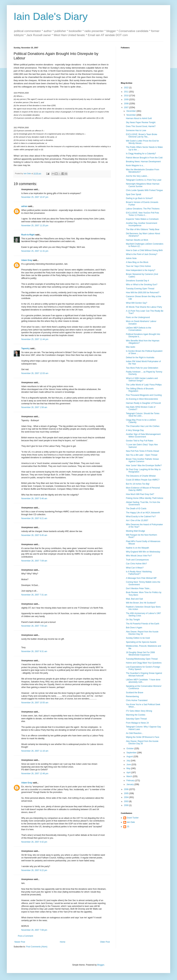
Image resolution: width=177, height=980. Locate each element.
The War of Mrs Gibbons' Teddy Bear (143, 229)
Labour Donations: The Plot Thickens (143, 209)
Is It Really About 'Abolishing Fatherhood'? (139, 573)
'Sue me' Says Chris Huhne (138, 266)
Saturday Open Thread (136, 719)
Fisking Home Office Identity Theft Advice (145, 498)
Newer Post (20, 942)
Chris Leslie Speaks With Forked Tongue (144, 190)
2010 (127, 96)
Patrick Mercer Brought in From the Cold (144, 158)
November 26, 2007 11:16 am (35, 751)
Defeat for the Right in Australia (140, 358)
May (129, 768)
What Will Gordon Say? (137, 303)
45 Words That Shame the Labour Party (144, 307)
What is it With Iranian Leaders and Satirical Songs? (142, 379)
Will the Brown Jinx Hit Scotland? (141, 603)
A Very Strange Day (135, 430)
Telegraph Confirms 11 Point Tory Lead (144, 180)
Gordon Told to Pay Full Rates (140, 441)
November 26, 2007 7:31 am (34, 595)
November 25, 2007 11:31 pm (35, 251)
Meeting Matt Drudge (135, 531)
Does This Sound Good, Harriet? (141, 126)
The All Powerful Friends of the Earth (143, 624)
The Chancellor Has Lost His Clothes (143, 426)
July (129, 761)
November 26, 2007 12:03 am (35, 373)
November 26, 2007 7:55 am (34, 626)
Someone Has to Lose (136, 130)
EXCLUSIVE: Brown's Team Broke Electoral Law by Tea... (142, 136)
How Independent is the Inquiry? (141, 270)
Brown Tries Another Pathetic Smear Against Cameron (142, 460)
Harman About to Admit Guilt (139, 118)
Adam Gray (27, 260)
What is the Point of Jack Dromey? (142, 254)
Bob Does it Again (134, 628)
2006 (127, 789)
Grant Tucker (133, 818)
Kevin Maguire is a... (135, 165)
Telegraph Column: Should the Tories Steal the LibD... (143, 415)
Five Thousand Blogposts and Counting (144, 395)
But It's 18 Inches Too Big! (138, 484)
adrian (24, 206)
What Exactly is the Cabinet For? (141, 517)
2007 (127, 107)
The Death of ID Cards (136, 509)
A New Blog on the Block (137, 262)
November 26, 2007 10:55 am (35, 703)
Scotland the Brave (135, 693)
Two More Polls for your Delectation (142, 368)
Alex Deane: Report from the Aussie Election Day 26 (142, 742)
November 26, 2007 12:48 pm (35, 774)
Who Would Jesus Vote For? (139, 556)
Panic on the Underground (138, 317)
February (131, 780)
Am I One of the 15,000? (137, 520)
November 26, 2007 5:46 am (34, 499)
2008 (127, 104)
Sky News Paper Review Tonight (141, 122)
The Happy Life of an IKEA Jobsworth (143, 513)
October (130, 749)
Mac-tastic (131, 347)
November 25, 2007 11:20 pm (35, 226)
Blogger (101, 965)
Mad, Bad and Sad (134, 599)
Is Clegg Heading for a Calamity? (141, 154)
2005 (127, 793)
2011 (127, 92)
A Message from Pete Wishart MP (141, 578)
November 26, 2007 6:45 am (34, 535)
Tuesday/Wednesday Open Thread (142, 659)
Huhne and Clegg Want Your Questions (144, 663)
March (130, 776)
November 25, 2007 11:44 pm (35, 339)
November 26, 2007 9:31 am (34, 651)
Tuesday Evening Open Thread (140, 289)
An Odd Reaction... (135, 733)
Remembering (132, 696)
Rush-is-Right (28, 235)
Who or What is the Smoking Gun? (142, 285)
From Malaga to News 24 (137, 723)
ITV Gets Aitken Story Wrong (139, 711)
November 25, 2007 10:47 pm (35, 197)
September (132, 753)
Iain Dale (131, 822)
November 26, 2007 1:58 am (34, 407)
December (131, 111)
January (130, 784)
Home (63, 942)
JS (128, 827)
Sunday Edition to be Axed (138, 638)
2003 (127, 801)
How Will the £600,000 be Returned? (143, 293)
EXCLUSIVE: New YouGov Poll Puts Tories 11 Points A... (142, 214)
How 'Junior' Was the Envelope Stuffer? (144, 466)
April (129, 773)
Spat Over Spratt (134, 194)
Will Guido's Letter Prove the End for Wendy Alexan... (142, 142)
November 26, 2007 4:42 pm (34, 842)
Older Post (105, 942)
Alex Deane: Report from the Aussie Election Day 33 (142, 633)
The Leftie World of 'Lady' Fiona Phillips (144, 385)
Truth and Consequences (137, 560)
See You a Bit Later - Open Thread (142, 455)
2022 (127, 88)
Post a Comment (25, 936)
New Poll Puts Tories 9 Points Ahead (142, 451)
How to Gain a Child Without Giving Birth (144, 250)
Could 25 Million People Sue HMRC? (143, 480)
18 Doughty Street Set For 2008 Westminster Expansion (140, 654)
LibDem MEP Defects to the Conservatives (139, 329)
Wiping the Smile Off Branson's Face (143, 737)
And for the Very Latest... (137, 176)
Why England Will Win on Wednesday (143, 552)
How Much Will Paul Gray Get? (140, 494)
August (130, 757)
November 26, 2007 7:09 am (34, 561)
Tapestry (25, 348)
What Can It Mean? (135, 568)
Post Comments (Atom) (37, 947)
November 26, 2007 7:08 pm (34, 930)
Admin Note (131, 258)
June (129, 765)
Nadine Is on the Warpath (138, 548)
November (131, 115)
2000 (127, 805)
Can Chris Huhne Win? (136, 564)
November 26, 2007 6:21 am (34, 518)
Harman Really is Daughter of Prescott (143, 403)
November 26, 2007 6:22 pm (34, 870)
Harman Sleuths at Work (137, 240)
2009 (127, 99)
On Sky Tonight (133, 620)
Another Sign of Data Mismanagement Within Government (143, 435)
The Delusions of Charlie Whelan (141, 476)
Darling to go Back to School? (139, 198)
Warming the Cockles (136, 715)
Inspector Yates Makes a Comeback (142, 219)
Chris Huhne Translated (137, 700)
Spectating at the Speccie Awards (141, 642)
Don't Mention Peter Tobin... (139, 588)
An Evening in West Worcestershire (142, 399)
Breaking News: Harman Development (143, 162)
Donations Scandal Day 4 (137, 281)
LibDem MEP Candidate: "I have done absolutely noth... (143, 681)
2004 (127, 797)
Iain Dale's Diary (51, 16)
